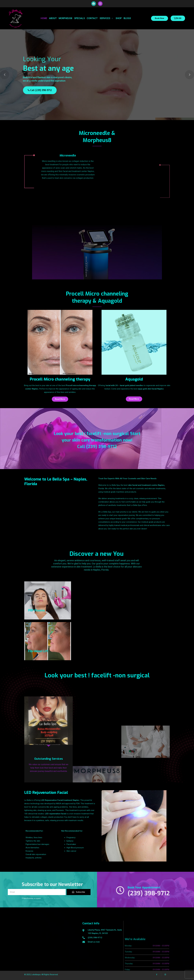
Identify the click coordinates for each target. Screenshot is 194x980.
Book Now (160, 18)
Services (107, 18)
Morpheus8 (65, 18)
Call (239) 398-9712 (40, 90)
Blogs (127, 18)
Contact (92, 18)
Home (44, 18)
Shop (119, 18)
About (53, 18)
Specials (79, 18)
